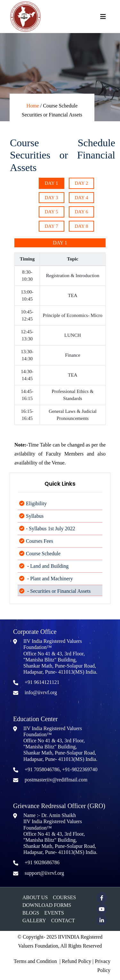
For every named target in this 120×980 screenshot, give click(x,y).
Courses (64, 897)
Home (33, 106)
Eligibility (36, 508)
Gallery (34, 920)
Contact (63, 920)
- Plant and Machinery (49, 583)
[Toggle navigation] (103, 17)
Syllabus (35, 520)
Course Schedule (43, 558)
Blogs (31, 913)
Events (54, 913)
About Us (35, 897)
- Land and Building (47, 570)
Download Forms (47, 905)
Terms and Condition (35, 961)
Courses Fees (40, 545)
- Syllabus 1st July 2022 (51, 533)
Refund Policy (76, 961)
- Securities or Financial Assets (58, 595)
